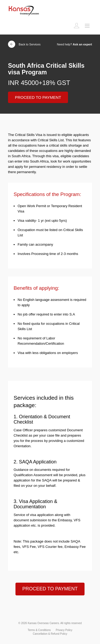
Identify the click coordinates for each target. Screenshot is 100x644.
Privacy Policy (64, 630)
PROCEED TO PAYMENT (38, 97)
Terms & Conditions (39, 630)
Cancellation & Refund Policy (50, 634)
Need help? (75, 44)
